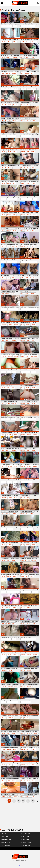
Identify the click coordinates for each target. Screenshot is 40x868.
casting (29, 749)
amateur (4, 89)
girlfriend (10, 529)
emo (32, 513)
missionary (10, 718)
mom (13, 246)
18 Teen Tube (27, 833)
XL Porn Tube (6, 833)
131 (23, 801)
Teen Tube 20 (6, 843)
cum (8, 278)
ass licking (9, 435)
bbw (22, 73)
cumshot (33, 639)
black (14, 215)
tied (28, 498)
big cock (4, 26)
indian (28, 26)
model (33, 152)
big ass (4, 58)
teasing (34, 765)
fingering (29, 671)
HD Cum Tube (6, 846)
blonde (9, 262)
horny (14, 136)
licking (15, 199)
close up (29, 215)
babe (23, 58)
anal (23, 183)
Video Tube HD (27, 843)
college (9, 152)
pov (17, 246)
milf (8, 246)
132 (28, 801)
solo (33, 26)
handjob (33, 293)
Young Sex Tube (7, 839)
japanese (34, 42)
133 (33, 801)
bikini (28, 152)
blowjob (29, 309)
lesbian (33, 120)
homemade (35, 733)
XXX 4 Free (26, 836)
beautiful (32, 278)
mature (15, 262)
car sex (16, 796)
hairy (14, 183)
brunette (29, 262)
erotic (33, 58)
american (4, 325)
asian (23, 42)
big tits (10, 26)
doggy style (34, 356)
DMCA (20, 865)
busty (15, 26)
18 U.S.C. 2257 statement (20, 863)
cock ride (10, 466)
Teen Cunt (5, 836)
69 (22, 718)
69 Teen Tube (27, 846)
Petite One (26, 839)
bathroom (24, 199)
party (33, 230)
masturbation (30, 686)
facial (34, 309)
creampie (29, 482)
